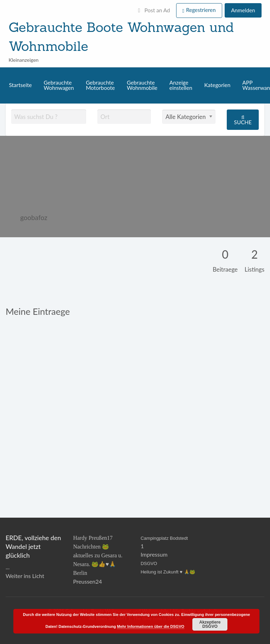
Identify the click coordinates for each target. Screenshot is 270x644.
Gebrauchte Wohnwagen (59, 85)
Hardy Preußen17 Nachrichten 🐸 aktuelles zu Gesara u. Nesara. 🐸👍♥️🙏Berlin (98, 555)
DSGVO (149, 563)
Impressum (154, 554)
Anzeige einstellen (181, 85)
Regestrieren (201, 10)
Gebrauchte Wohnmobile (142, 85)
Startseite (21, 85)
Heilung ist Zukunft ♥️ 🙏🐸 (168, 572)
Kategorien (217, 85)
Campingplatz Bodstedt (164, 538)
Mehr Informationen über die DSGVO (151, 626)
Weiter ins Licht (25, 576)
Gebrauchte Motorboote (100, 85)
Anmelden (243, 10)
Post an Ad (154, 10)
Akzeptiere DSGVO (210, 624)
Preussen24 (88, 581)
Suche (243, 120)
